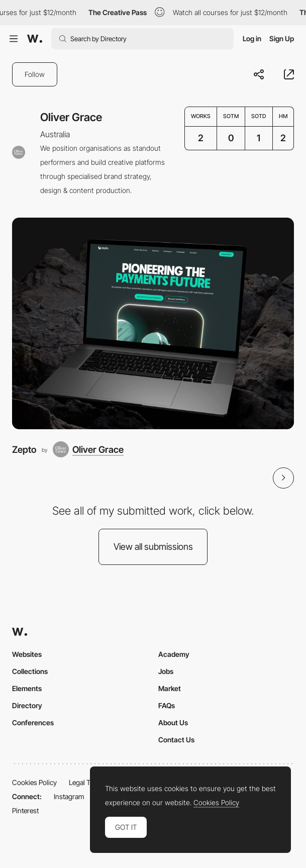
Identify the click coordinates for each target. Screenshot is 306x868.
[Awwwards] (35, 39)
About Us (173, 722)
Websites (27, 654)
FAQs (167, 705)
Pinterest (25, 810)
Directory (27, 705)
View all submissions (153, 547)
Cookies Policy (34, 782)
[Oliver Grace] (88, 449)
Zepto (24, 449)
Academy (174, 654)
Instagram (69, 796)
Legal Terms (87, 782)
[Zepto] (153, 323)
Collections (30, 671)
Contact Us (176, 740)
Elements (27, 688)
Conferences (33, 722)
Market (170, 688)
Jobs (166, 671)
